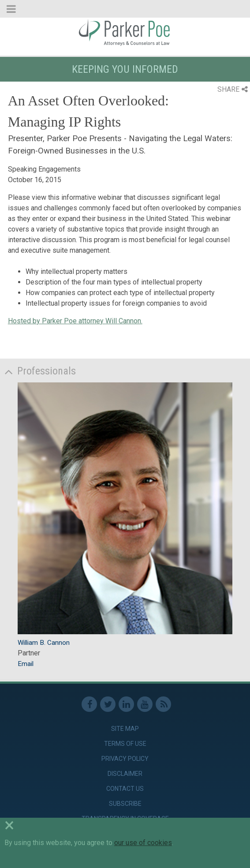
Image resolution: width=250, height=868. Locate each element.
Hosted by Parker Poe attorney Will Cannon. (75, 321)
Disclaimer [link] (125, 774)
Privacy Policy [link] (125, 759)
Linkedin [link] (126, 704)
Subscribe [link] (125, 804)
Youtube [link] (145, 704)
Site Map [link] (125, 729)
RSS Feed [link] (163, 704)
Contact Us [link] (125, 789)
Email (26, 664)
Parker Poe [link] (125, 32)
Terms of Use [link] (125, 744)
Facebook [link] (89, 704)
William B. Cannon (44, 643)
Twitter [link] (108, 704)
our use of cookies (143, 843)
